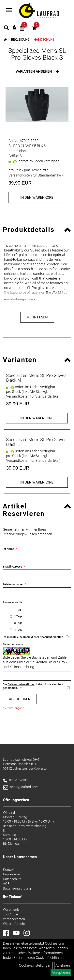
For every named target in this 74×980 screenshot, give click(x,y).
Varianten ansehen (34, 71)
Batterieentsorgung (17, 888)
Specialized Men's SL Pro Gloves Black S (37, 54)
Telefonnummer (13, 584)
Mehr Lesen (37, 317)
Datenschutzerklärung (21, 684)
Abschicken (20, 699)
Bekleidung (20, 40)
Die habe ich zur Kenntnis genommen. (33, 686)
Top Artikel (11, 914)
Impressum (11, 874)
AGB (6, 884)
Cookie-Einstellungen (35, 965)
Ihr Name (8, 549)
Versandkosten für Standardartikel (35, 175)
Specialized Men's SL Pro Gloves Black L (36, 442)
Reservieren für (12, 602)
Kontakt (9, 869)
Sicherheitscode (13, 644)
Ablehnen (63, 965)
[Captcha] (37, 676)
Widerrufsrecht (14, 924)
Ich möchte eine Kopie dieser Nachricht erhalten (33, 637)
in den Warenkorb (37, 197)
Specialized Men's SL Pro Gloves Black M (36, 378)
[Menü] (9, 11)
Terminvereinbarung (32, 826)
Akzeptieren (61, 972)
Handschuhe (44, 40)
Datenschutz (12, 879)
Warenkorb (11, 910)
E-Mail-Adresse (12, 567)
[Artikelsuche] (6, 28)
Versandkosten (14, 919)
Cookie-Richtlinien (50, 958)
